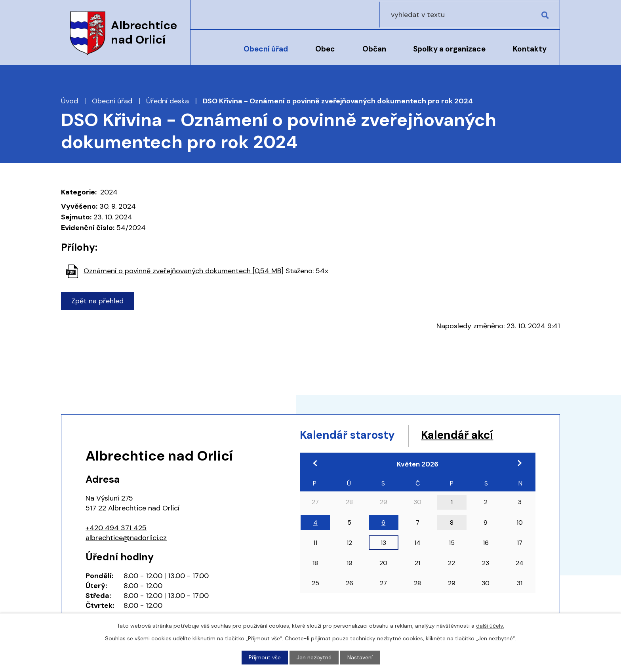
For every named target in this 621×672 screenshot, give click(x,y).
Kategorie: (79, 192)
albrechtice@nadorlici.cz (126, 538)
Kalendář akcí (470, 435)
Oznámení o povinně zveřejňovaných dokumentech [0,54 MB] (184, 271)
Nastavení (360, 657)
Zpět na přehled (98, 301)
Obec (325, 49)
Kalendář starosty (352, 435)
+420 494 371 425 (116, 528)
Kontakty (530, 49)
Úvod (211, 54)
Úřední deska (168, 101)
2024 (109, 192)
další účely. (490, 626)
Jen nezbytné (314, 657)
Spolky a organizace (449, 49)
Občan (374, 49)
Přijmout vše (265, 657)
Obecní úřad (266, 49)
